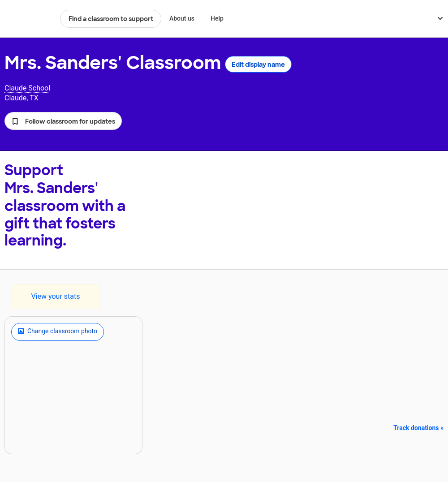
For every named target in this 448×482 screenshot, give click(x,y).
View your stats (55, 296)
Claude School (27, 88)
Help (217, 18)
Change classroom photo (58, 332)
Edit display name (258, 65)
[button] (63, 121)
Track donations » (418, 428)
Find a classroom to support (111, 19)
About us (182, 18)
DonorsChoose (28, 19)
